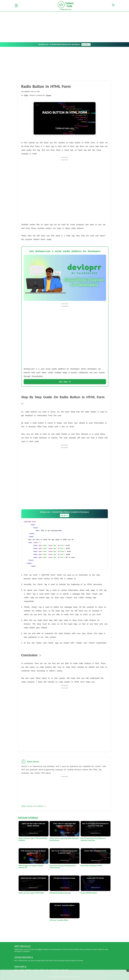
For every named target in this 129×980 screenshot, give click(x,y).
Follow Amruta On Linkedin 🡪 (33, 806)
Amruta (48, 95)
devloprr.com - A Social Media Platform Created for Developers (64, 514)
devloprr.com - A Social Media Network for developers (65, 45)
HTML (26, 95)
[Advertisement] (65, 27)
